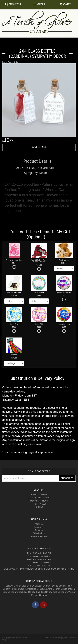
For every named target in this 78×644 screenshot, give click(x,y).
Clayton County (42, 586)
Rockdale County (27, 592)
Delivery (39, 530)
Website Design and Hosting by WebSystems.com (60, 638)
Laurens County (52, 589)
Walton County (60, 592)
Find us (39, 507)
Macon (71, 589)
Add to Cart (39, 147)
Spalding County (44, 592)
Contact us (39, 527)
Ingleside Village (35, 589)
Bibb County (28, 586)
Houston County (18, 589)
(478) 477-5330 (39, 504)
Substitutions (39, 533)
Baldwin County (13, 586)
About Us (39, 524)
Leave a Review (39, 536)
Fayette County (58, 586)
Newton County (10, 592)
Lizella (64, 589)
